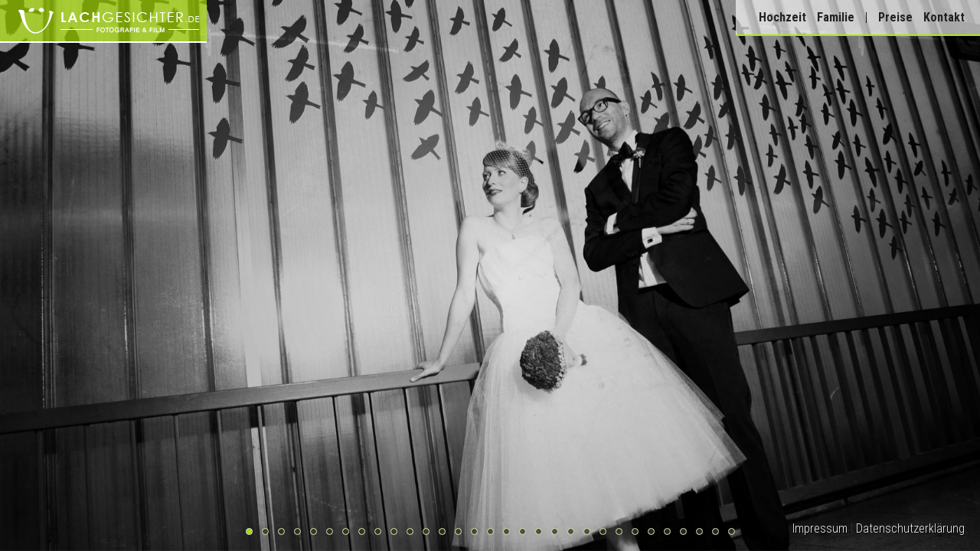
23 (603, 531)
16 (490, 531)
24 (619, 531)
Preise (895, 17)
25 (635, 531)
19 (539, 531)
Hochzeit (782, 17)
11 (410, 531)
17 (506, 531)
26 (651, 531)
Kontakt (944, 17)
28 (683, 531)
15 (474, 531)
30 (715, 531)
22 (587, 531)
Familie (836, 17)
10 (394, 531)
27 (667, 531)
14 (458, 531)
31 (732, 531)
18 (523, 531)
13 (442, 531)
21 (571, 531)
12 (426, 531)
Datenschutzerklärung (910, 528)
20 (555, 531)
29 (699, 531)
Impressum (820, 528)
